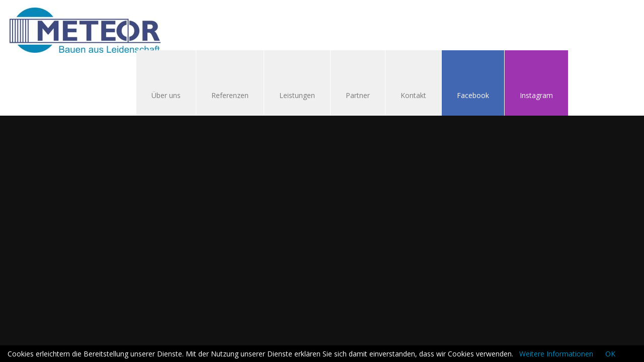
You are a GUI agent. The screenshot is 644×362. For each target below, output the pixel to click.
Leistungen (297, 95)
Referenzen (230, 95)
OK (610, 354)
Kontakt (408, 96)
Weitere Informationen (556, 354)
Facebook (473, 95)
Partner (358, 95)
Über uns (166, 95)
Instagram (536, 95)
